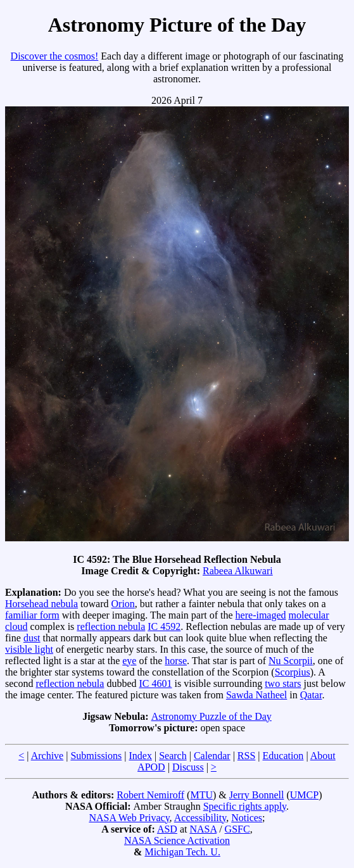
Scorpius (293, 672)
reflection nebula (111, 626)
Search (173, 756)
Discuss (188, 767)
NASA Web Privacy (129, 818)
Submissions (96, 756)
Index (141, 756)
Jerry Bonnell (257, 795)
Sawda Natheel (256, 695)
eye (129, 661)
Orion (123, 604)
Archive (47, 756)
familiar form (32, 615)
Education (283, 756)
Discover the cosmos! (55, 56)
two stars (283, 683)
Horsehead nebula (41, 604)
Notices (247, 818)
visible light (29, 649)
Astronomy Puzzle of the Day (212, 716)
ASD (167, 829)
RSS (246, 756)
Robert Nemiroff (150, 795)
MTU (201, 795)
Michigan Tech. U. (182, 852)
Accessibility (200, 818)
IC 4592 (164, 626)
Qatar (311, 695)
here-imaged (261, 615)
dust (32, 638)
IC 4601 (156, 683)
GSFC (237, 829)
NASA (203, 829)
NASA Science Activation (177, 840)
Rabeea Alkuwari (238, 571)
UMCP (304, 795)
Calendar (212, 756)
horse (176, 661)
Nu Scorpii (291, 661)
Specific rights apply (245, 806)
